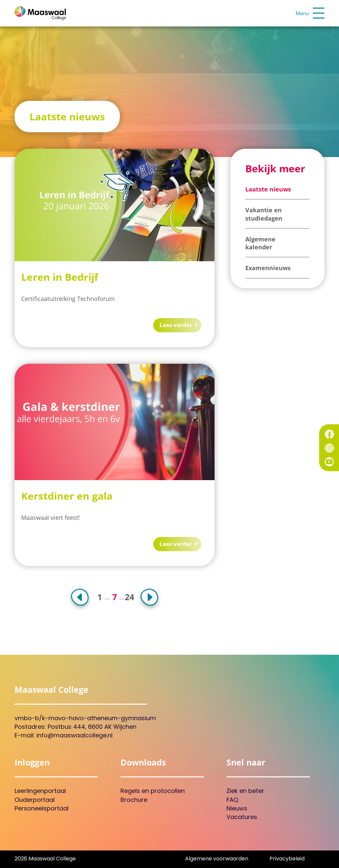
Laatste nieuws (268, 189)
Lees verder (174, 325)
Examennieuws (268, 268)
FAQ (232, 800)
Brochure (134, 800)
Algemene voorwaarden (217, 859)
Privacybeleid (287, 859)
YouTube (329, 462)
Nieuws (237, 809)
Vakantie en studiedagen (264, 214)
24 (129, 597)
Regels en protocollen (153, 791)
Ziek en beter (245, 791)
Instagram (329, 448)
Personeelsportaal (42, 809)
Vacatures (242, 818)
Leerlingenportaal (40, 791)
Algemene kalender (260, 243)
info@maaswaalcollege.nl (74, 736)
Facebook (329, 434)
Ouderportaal (35, 800)
